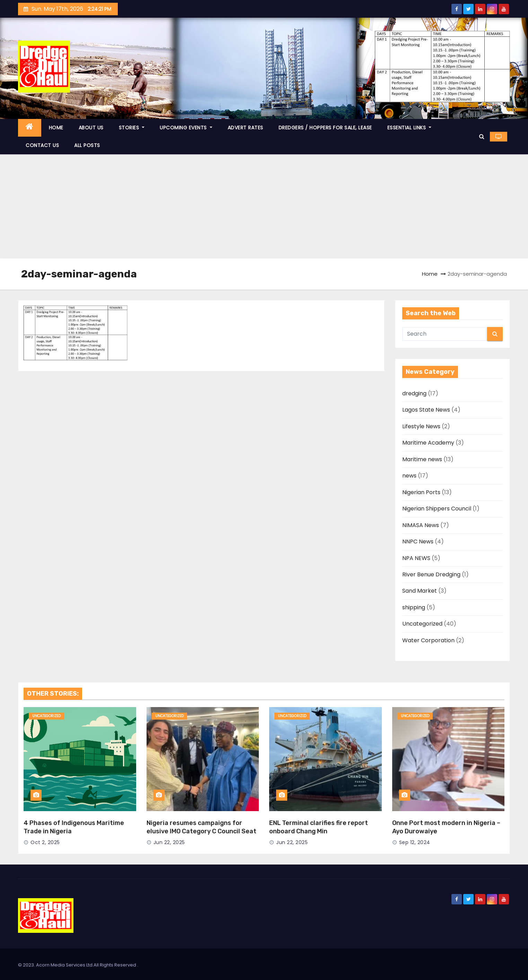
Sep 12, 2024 (415, 842)
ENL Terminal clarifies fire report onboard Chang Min (319, 827)
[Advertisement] (264, 206)
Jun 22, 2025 (169, 842)
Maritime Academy (428, 443)
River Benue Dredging (431, 574)
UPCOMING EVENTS (186, 128)
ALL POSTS (87, 145)
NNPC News (418, 541)
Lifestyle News (421, 426)
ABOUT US (91, 128)
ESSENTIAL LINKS (410, 128)
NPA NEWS (416, 558)
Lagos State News (426, 410)
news (409, 476)
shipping (414, 607)
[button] (482, 136)
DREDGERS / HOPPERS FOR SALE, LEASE (325, 128)
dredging (414, 393)
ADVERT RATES (245, 128)
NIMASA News (421, 525)
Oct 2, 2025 (45, 842)
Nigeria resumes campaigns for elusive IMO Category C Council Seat (201, 827)
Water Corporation (428, 640)
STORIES (132, 128)
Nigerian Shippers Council (437, 509)
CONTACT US (42, 145)
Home (430, 274)
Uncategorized (422, 624)
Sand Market (420, 591)
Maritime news (422, 459)
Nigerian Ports (421, 492)
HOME (56, 128)
